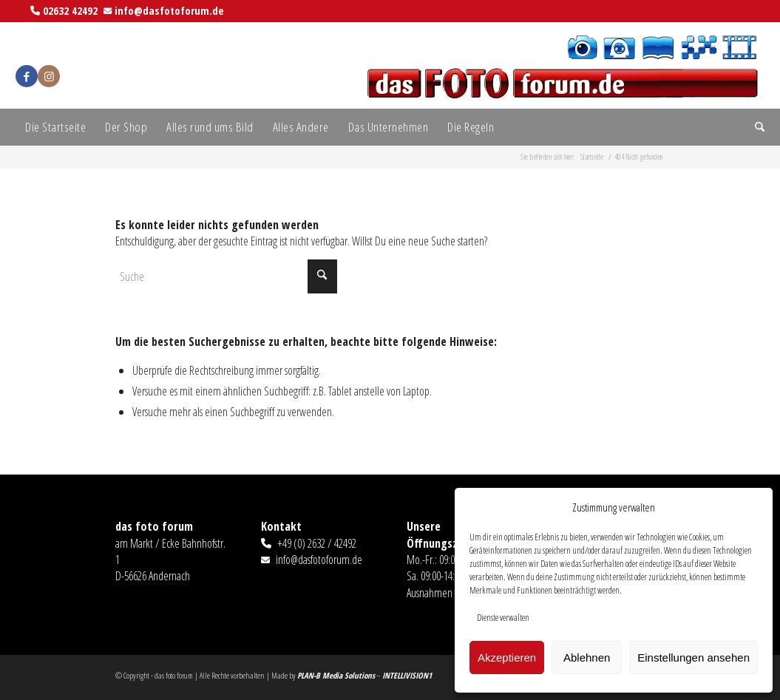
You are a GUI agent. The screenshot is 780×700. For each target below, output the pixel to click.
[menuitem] (55, 127)
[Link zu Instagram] (49, 76)
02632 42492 (70, 10)
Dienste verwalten (503, 618)
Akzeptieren (507, 657)
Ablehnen (587, 657)
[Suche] (755, 127)
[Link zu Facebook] (27, 76)
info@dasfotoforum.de (169, 10)
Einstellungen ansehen (693, 657)
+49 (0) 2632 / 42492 (317, 543)
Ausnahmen (430, 593)
